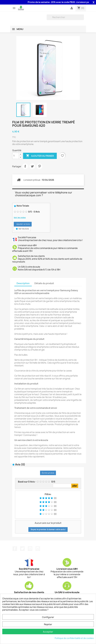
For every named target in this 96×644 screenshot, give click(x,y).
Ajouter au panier (40, 156)
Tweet (32, 166)
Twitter (22, 549)
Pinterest (39, 166)
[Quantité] (16, 156)
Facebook (15, 549)
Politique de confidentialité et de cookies (74, 638)
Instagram (38, 549)
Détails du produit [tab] (44, 283)
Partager (25, 166)
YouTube (30, 549)
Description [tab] (23, 283)
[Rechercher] (65, 17)
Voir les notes (20, 218)
